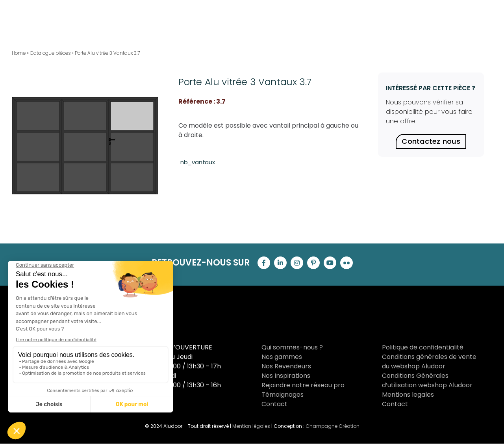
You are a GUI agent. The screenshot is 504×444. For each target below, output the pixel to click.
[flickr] (346, 263)
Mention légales (251, 426)
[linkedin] (280, 263)
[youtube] (330, 263)
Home (19, 53)
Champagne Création (333, 426)
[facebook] (264, 263)
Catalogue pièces (50, 53)
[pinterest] (313, 263)
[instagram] (297, 263)
